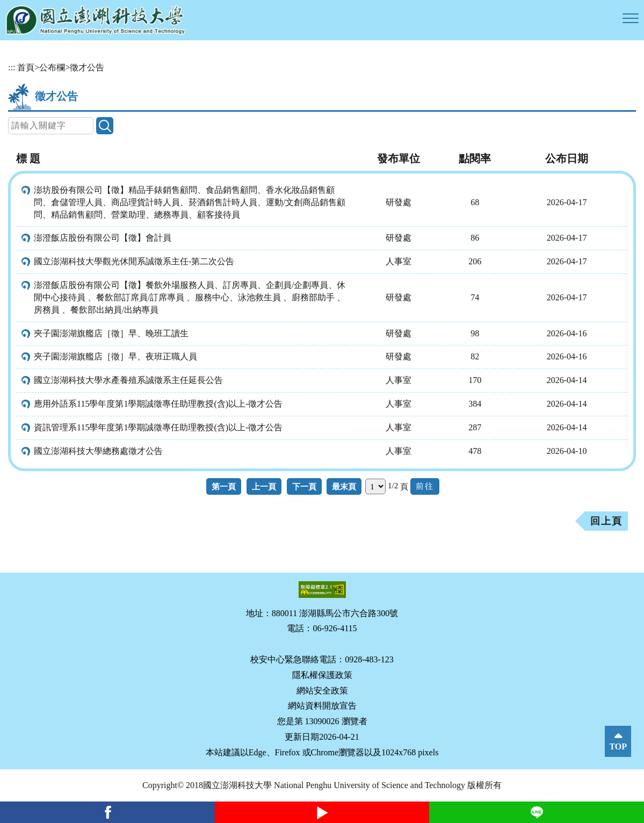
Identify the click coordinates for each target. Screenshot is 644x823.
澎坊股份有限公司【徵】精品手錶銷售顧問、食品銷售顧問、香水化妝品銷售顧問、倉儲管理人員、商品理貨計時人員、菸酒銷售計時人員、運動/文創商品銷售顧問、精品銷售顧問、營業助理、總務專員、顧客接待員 (190, 202)
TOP (618, 746)
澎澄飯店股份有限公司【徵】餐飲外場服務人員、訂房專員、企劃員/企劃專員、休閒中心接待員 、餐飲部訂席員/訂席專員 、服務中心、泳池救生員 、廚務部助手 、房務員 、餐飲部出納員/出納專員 (190, 297)
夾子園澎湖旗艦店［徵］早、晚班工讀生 (111, 333)
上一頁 (264, 486)
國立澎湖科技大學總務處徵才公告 (98, 451)
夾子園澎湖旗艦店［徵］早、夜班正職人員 (115, 356)
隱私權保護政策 (322, 675)
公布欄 (52, 67)
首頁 (26, 67)
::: (12, 67)
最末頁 (344, 486)
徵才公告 (87, 67)
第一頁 (224, 486)
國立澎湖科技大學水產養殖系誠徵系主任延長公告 (128, 380)
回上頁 (606, 521)
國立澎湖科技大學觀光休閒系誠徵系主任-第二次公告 (134, 261)
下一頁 (304, 486)
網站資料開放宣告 (322, 706)
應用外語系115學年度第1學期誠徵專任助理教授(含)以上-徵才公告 (158, 404)
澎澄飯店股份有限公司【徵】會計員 (103, 238)
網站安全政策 (322, 691)
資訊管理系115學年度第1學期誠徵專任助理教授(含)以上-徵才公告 (158, 427)
